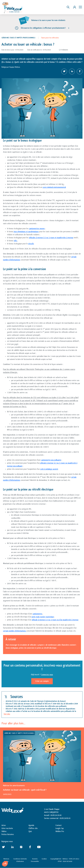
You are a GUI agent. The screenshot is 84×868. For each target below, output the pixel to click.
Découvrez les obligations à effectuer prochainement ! (43, 28)
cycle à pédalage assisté (49, 469)
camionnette (38, 614)
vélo (16, 241)
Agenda (31, 825)
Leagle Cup (60, 828)
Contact (59, 825)
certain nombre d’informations (15, 631)
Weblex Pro (60, 831)
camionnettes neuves (37, 229)
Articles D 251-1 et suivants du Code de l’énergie (25, 701)
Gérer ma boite (7, 828)
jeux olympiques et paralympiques (26, 232)
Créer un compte (42, 681)
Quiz (30, 831)
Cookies (44, 859)
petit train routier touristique (43, 617)
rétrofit (31, 244)
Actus (4, 825)
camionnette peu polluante (51, 460)
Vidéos (4, 831)
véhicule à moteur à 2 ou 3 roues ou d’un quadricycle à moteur (55, 620)
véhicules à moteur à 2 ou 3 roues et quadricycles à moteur (51, 238)
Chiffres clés (33, 828)
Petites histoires (8, 834)
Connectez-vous (47, 675)
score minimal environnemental (54, 187)
